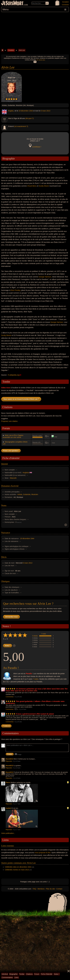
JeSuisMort (12, 3)
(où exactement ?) (21, 126)
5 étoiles (35, 636)
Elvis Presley (15, 290)
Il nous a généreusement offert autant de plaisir (35, 714)
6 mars (43, 111)
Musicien (35, 494)
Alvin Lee (22, 50)
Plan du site (50, 889)
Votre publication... (8, 833)
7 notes (44, 634)
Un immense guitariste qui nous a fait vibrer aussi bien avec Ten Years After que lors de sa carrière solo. (37, 690)
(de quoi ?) (29, 118)
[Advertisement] (35, 30)
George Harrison (45, 277)
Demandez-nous (11, 617)
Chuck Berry (32, 186)
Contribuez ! (37, 147)
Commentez (10, 697)
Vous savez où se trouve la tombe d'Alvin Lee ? (21, 399)
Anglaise (26, 473)
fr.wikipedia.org (14, 375)
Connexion (65, 5)
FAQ (34, 889)
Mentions (41, 889)
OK (35, 62)
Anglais (11, 111)
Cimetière (11, 50)
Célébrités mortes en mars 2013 (17, 870)
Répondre (9, 761)
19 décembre (24, 111)
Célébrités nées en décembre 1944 (18, 867)
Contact (59, 889)
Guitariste (27, 494)
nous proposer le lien (43, 853)
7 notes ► (6, 726)
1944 (31, 111)
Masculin (13, 478)
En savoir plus (41, 60)
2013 (48, 111)
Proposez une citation (9, 421)
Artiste (20, 494)
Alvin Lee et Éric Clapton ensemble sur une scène (13, 436)
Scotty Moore (44, 186)
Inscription (65, 2)
